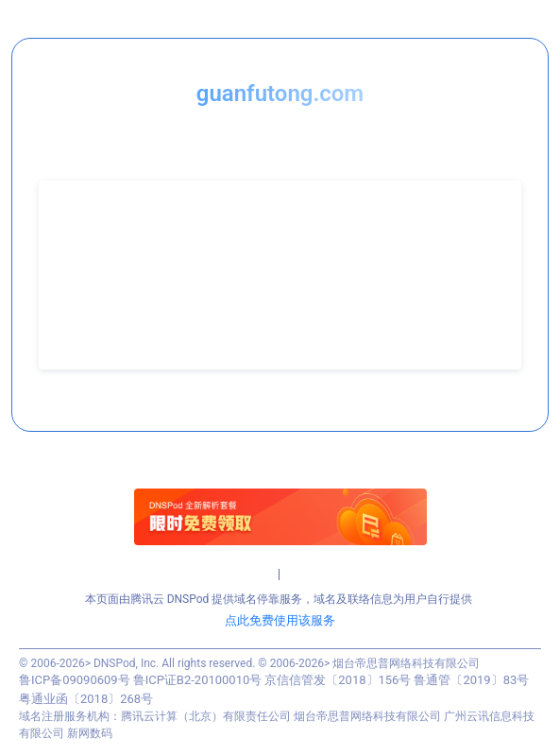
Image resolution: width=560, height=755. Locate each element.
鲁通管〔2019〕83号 (471, 680)
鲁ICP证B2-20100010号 (198, 680)
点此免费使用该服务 (280, 620)
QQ (66, 290)
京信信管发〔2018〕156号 (338, 680)
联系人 (75, 241)
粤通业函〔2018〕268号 (86, 699)
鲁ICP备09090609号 (75, 680)
